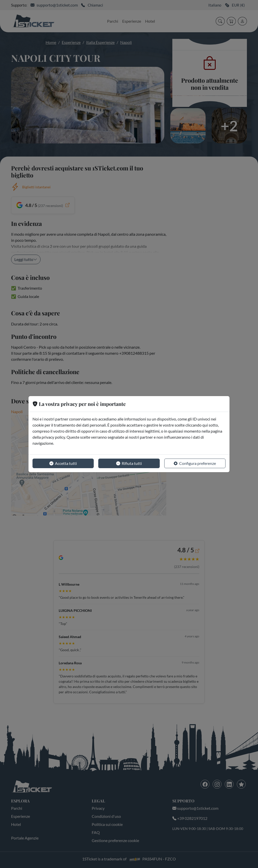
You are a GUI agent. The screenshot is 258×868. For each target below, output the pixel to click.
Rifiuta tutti (129, 463)
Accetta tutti (63, 463)
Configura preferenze (195, 463)
